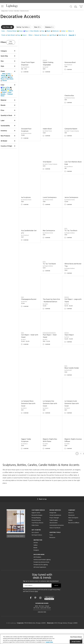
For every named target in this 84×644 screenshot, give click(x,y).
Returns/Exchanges (37, 530)
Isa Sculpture (31, 189)
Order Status (35, 540)
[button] (2, 6)
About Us (71, 528)
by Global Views (51, 126)
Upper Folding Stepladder (52, 62)
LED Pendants (37, 572)
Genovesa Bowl (72, 61)
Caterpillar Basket (73, 123)
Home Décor (17, 11)
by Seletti (49, 391)
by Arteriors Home (71, 94)
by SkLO (69, 290)
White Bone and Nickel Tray (72, 253)
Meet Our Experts (73, 533)
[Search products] (71, 6)
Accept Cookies (76, 641)
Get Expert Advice (37, 550)
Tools (51, 550)
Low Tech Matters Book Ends (73, 156)
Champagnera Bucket (34, 285)
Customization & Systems (57, 540)
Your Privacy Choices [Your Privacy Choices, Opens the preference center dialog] (76, 637)
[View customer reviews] (49, 613)
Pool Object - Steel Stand (33, 354)
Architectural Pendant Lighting (42, 575)
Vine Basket (51, 155)
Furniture (11, 11)
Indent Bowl (51, 123)
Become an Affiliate (74, 538)
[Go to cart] (81, 6)
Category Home (4, 11)
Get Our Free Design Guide (16, 550)
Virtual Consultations (55, 530)
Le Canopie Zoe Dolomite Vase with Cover (73, 386)
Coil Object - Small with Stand (73, 320)
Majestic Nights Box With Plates (73, 421)
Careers (70, 535)
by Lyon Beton (31, 65)
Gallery (36, 560)
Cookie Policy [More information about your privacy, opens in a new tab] (49, 642)
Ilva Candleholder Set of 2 (34, 221)
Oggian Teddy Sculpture (51, 421)
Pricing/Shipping (36, 533)
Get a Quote (35, 547)
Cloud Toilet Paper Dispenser (33, 62)
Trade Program (54, 535)
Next (84, 468)
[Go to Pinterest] (36, 613)
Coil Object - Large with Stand (73, 286)
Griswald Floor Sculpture (32, 125)
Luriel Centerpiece (53, 189)
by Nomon (29, 287)
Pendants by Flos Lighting (41, 580)
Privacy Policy (56, 605)
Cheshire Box (71, 92)
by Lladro (49, 292)
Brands (35, 563)
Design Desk (53, 528)
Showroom (71, 530)
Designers (36, 565)
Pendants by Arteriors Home (41, 577)
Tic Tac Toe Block (73, 220)
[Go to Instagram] (41, 613)
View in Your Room (55, 543)
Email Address (29, 600)
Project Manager (54, 533)
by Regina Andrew (71, 222)
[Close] (82, 639)
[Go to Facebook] (31, 613)
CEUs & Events (53, 538)
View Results (16, 42)
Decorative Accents (25, 11)
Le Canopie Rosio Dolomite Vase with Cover (53, 386)
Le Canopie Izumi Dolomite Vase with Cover (34, 423)
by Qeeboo (50, 425)
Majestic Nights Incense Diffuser (52, 455)
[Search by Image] (76, 7)
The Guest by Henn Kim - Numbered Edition (53, 287)
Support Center (36, 528)
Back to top (42, 514)
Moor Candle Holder (73, 353)
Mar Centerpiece (52, 220)
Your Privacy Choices (37, 538)
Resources (52, 552)
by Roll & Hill (70, 355)
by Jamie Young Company (73, 126)
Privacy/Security (36, 535)
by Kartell (49, 65)
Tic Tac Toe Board (53, 251)
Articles (36, 558)
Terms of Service (30, 606)
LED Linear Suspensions (40, 582)
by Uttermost (70, 63)
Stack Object (51, 353)
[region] (42, 639)
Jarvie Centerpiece (73, 189)
